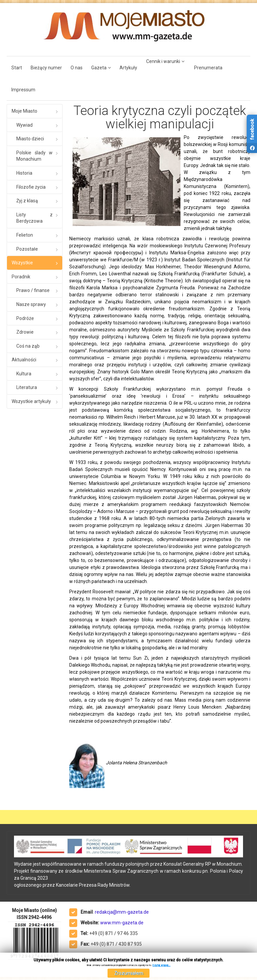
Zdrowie (25, 332)
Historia (24, 173)
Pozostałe (27, 249)
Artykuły (128, 68)
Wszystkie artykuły (31, 401)
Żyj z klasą (27, 201)
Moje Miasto (24, 111)
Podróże (25, 318)
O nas (77, 68)
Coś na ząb (28, 346)
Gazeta (99, 68)
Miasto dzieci (30, 139)
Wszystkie (22, 263)
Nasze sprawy (31, 304)
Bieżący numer (46, 68)
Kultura (24, 374)
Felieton (25, 235)
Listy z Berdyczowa (34, 218)
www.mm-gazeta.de (122, 923)
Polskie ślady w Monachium (34, 156)
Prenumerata (208, 68)
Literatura (27, 387)
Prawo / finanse (33, 290)
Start (17, 68)
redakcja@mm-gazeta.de (122, 912)
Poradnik (21, 277)
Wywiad (24, 125)
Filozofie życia (31, 187)
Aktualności (24, 360)
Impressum (23, 90)
